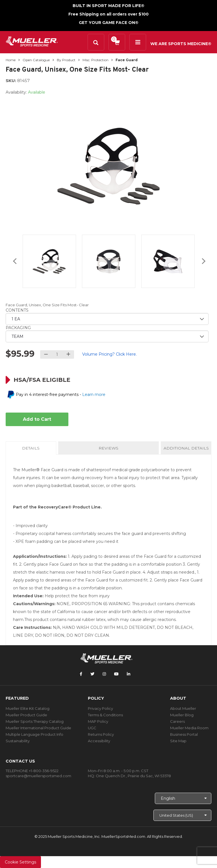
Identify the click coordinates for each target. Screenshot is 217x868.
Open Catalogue (36, 60)
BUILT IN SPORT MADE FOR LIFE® (108, 6)
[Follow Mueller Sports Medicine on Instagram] (104, 674)
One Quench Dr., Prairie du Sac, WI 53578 (133, 776)
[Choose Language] (183, 798)
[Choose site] (182, 815)
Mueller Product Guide (26, 715)
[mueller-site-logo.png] (32, 41)
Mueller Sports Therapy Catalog (35, 721)
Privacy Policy (100, 708)
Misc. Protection (96, 60)
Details (32, 450)
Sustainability (18, 741)
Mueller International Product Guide (38, 728)
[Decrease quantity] (46, 354)
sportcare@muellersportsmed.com (38, 776)
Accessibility (99, 741)
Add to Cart (37, 419)
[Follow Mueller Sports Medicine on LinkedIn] (129, 674)
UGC (92, 728)
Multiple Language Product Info (34, 734)
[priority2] (107, 336)
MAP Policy (98, 721)
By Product (66, 60)
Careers (177, 721)
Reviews (108, 448)
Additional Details (186, 448)
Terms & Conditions (105, 715)
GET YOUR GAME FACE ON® (109, 23)
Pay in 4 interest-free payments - (61, 395)
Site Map (178, 741)
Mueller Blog (182, 715)
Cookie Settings (20, 862)
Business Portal (184, 734)
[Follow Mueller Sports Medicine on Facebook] (81, 674)
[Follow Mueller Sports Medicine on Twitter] (92, 674)
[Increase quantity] (68, 354)
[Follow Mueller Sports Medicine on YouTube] (116, 674)
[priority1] (107, 319)
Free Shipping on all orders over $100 (108, 14)
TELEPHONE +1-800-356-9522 (32, 771)
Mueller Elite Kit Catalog (28, 708)
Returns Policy (101, 734)
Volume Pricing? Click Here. (109, 354)
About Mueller (183, 708)
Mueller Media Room (189, 728)
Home (11, 60)
